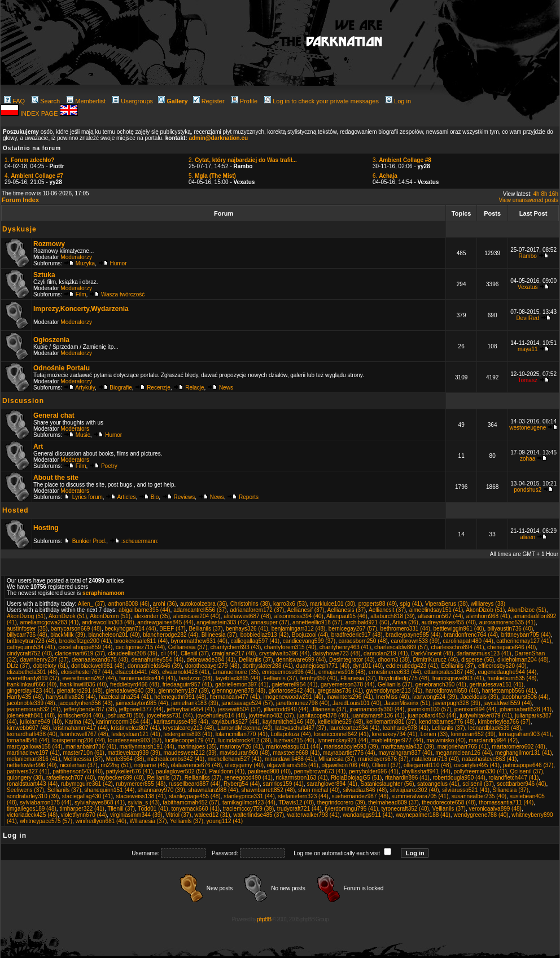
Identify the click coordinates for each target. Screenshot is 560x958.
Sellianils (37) (64, 790)
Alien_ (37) (91, 604)
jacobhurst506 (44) (525, 697)
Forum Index (20, 200)
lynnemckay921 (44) (343, 740)
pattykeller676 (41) (130, 771)
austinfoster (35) (27, 629)
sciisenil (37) (478, 784)
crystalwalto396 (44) (284, 653)
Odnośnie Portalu (62, 368)
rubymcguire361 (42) (87, 784)
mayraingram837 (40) (405, 753)
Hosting (46, 528)
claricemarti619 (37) (80, 653)
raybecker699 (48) (121, 778)
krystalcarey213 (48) (189, 728)
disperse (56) (478, 660)
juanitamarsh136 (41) (378, 716)
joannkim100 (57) (429, 709)
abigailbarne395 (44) (145, 610)
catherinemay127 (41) (524, 641)
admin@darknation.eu (218, 138)
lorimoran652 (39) (473, 734)
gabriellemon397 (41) (242, 684)
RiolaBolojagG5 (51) (356, 778)
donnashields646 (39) (155, 666)
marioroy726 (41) (241, 747)
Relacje (194, 388)
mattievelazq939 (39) (134, 753)
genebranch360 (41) (441, 684)
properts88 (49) (378, 604)
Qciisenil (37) (527, 771)
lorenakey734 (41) (395, 734)
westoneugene (528, 428)
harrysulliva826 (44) (71, 697)
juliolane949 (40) (41, 722)
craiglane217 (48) (234, 653)
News (226, 388)
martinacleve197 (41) (33, 753)
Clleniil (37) (195, 653)
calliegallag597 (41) (255, 641)
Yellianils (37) (187, 821)
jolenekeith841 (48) (31, 716)
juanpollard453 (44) (432, 716)
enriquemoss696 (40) (289, 672)
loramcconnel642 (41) (341, 734)
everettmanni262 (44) (89, 678)
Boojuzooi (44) (310, 635)
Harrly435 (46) (25, 697)
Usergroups (133, 101)
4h (537, 194)
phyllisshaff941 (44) (426, 771)
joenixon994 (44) (476, 709)
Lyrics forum (88, 497)
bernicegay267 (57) (353, 629)
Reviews (185, 497)
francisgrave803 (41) (458, 678)
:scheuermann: (140, 541)
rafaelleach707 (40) (71, 778)
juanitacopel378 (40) (323, 716)
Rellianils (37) (165, 778)
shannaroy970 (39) (161, 790)
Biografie (121, 388)
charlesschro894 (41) (458, 647)
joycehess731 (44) (170, 716)
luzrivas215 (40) (294, 740)
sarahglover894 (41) (332, 784)
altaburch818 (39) (392, 616)
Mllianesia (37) (337, 759)
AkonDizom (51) (110, 616)
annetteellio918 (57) (317, 622)
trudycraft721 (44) (299, 809)
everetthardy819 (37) (33, 678)
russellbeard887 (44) (195, 784)
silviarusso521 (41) (466, 790)
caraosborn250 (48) (363, 641)
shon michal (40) (319, 790)
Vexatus (528, 287)
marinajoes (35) (197, 747)
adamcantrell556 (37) (200, 610)
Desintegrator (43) (352, 660)
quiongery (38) (25, 778)
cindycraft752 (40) (29, 653)
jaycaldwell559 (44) (508, 703)
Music (83, 435)
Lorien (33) (434, 734)
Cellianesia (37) (188, 647)
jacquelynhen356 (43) (85, 703)
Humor (119, 263)
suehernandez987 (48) (360, 796)
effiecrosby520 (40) (502, 666)
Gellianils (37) (395, 684)
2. (243, 160)
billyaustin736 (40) (510, 629)
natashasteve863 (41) (490, 759)
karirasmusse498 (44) (181, 722)
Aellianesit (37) (387, 610)
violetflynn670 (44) (84, 815)
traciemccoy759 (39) (249, 809)
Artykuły (85, 388)
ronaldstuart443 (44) (32, 784)
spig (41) (411, 604)
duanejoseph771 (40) (323, 666)
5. (212, 176)
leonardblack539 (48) (495, 728)
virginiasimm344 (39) (136, 815)
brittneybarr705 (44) (526, 635)
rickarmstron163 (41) (301, 778)
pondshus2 (528, 490)
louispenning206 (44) (79, 740)
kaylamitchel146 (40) (288, 722)
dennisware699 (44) (301, 660)
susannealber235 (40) (479, 796)
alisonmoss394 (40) (299, 616)
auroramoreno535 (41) (508, 622)
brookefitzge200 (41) (85, 641)
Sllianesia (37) (511, 790)
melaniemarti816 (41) (34, 759)
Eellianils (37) (458, 666)
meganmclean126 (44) (463, 753)
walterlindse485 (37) (259, 815)
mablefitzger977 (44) (397, 740)
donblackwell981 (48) (98, 666)
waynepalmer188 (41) (423, 815)
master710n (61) (84, 753)
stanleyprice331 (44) (249, 796)
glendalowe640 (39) (130, 691)
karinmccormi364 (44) (123, 722)
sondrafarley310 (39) (33, 796)
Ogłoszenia (51, 340)
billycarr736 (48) (27, 635)
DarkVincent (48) (432, 653)
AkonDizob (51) (485, 610)
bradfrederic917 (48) (357, 635)
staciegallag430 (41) (88, 796)
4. (34, 176)
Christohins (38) (250, 604)
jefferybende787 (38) (90, 709)
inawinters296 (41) (350, 697)
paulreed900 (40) (269, 771)
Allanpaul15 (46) (347, 616)
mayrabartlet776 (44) (349, 753)
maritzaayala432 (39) (408, 747)
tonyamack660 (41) (196, 809)
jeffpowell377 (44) (141, 709)
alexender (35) (152, 616)
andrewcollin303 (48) (108, 622)
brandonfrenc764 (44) (471, 635)
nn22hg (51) (116, 765)
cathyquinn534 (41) (31, 647)
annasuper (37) (270, 622)
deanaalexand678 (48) (100, 660)
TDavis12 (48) (296, 802)
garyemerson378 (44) (348, 684)
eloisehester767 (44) (87, 672)
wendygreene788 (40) (481, 815)
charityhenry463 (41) (345, 647)
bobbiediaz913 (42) (265, 635)
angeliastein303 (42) (222, 622)
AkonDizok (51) (68, 616)
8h (544, 194)
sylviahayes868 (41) (100, 802)
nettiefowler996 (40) (32, 765)
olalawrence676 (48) (197, 765)
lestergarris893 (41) (188, 734)
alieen (528, 537)
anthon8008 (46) (129, 604)
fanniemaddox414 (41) (147, 678)
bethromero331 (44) (405, 629)
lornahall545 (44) (28, 740)
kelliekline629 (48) (341, 722)
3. (402, 160)
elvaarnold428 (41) (185, 672)
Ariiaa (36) (405, 622)
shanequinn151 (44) (109, 790)
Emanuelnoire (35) (235, 672)
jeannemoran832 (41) (34, 709)
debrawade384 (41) (211, 660)
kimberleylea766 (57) (504, 722)
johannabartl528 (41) (526, 709)
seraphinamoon (103, 593)
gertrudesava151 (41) (496, 684)
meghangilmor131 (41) (524, 753)
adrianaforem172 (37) (257, 610)
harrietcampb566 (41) (509, 691)
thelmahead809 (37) (393, 802)
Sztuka (44, 275)
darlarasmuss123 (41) (484, 653)
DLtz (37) (18, 666)
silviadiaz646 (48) (365, 790)
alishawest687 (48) (247, 616)
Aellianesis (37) (347, 610)
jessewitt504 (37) (239, 709)
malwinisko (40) (446, 740)
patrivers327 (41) (28, 771)
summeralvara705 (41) (420, 796)
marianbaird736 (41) (91, 747)
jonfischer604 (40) (81, 716)
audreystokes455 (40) (449, 622)
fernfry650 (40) (319, 678)
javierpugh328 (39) (457, 703)
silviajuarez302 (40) (415, 790)
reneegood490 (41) (249, 778)
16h (554, 194)
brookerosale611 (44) (141, 641)
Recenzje (159, 388)
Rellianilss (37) (203, 778)
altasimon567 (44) (440, 616)
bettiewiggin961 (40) (459, 629)
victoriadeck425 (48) (32, 815)
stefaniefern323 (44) (303, 796)
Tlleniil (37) (121, 809)
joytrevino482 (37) (272, 716)
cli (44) (169, 653)
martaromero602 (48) (518, 747)
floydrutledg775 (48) (404, 678)
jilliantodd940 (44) (286, 709)
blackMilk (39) (68, 635)
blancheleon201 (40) (114, 635)
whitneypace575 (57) (46, 821)
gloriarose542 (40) (292, 691)
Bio (155, 497)
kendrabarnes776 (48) (447, 722)
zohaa (528, 459)
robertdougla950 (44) (459, 778)
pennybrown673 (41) (320, 771)
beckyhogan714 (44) (130, 629)
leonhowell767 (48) (84, 734)
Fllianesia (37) (358, 678)
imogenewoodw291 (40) (293, 697)
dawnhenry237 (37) (44, 660)
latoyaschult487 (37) (301, 728)
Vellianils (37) (449, 809)
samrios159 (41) (283, 784)
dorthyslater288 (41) (268, 666)
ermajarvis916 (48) (342, 672)
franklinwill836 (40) (83, 684)
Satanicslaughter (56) (387, 784)
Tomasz (527, 380)
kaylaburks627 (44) (235, 722)
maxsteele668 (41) (296, 753)
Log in (398, 101)
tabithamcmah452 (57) (191, 802)
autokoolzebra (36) (204, 604)
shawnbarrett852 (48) (268, 790)
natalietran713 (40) (435, 759)
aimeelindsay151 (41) (436, 610)
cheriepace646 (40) (511, 647)
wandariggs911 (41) (368, 815)
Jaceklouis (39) (479, 697)
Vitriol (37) (178, 815)
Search (46, 101)
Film (81, 294)
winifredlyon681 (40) (101, 821)
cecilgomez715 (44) (140, 647)
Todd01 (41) (153, 809)
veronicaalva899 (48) (495, 809)
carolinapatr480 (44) (468, 641)
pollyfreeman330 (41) (481, 771)
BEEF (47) (172, 629)
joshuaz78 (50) (125, 716)
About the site (56, 478)
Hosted (16, 510)
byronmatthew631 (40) (199, 641)
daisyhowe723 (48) (337, 653)
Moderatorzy (76, 257)
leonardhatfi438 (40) (32, 734)
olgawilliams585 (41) (293, 765)
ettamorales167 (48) (449, 672)
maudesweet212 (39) (190, 753)
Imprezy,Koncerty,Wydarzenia (81, 309)
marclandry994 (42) (493, 740)
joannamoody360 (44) (377, 709)
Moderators (75, 429)
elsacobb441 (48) (137, 672)
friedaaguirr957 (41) (187, 684)
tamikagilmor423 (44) (249, 802)
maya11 (528, 349)
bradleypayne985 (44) (413, 635)
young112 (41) (225, 821)
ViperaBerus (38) (446, 604)
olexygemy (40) (244, 765)
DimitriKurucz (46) (435, 660)
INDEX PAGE (40, 113)
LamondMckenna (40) (245, 728)
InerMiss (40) (392, 697)
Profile (244, 101)
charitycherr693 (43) (236, 647)
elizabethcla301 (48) (32, 672)
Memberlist (86, 101)
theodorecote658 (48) (449, 802)
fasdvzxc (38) (196, 678)
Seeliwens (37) (25, 790)
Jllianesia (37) (329, 709)
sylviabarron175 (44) (45, 802)
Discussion (23, 401)
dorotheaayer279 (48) (212, 666)
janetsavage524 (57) (247, 703)
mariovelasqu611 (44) (293, 747)
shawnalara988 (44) (213, 790)
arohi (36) (165, 604)
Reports (249, 497)
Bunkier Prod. (89, 541)
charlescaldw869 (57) (401, 647)
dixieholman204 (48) (523, 660)
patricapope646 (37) (528, 765)
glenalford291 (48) (79, 691)
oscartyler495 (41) (477, 765)
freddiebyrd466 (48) (135, 684)
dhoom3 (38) (394, 660)
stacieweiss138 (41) (141, 796)
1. (29, 160)
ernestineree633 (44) (395, 672)
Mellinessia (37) (83, 759)
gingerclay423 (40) (30, 691)
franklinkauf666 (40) (32, 684)
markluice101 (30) (333, 604)
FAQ (14, 101)
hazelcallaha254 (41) (125, 697)
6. (385, 176)
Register (209, 101)
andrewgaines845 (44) (165, 622)
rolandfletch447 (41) (513, 778)
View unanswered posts (529, 200)
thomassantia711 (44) (507, 802)
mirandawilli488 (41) (290, 759)
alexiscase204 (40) (197, 616)
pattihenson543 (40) (78, 771)
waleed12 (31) (212, 815)
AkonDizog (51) (26, 616)
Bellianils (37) (205, 629)
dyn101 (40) (368, 666)
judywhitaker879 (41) (486, 716)
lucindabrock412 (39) (245, 740)
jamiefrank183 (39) (194, 703)
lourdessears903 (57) (135, 740)
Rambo (528, 256)
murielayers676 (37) (384, 759)
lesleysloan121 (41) (136, 734)
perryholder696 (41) (374, 771)
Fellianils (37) (280, 678)
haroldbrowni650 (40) (452, 691)
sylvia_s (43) (144, 802)
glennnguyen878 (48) (239, 691)
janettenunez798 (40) (303, 703)
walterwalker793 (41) (314, 815)
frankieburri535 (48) (512, 678)
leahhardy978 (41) (406, 728)
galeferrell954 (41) (294, 684)
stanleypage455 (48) (194, 796)
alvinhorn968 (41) (488, 616)
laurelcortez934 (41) (354, 728)
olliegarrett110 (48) (427, 765)
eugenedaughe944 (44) (507, 672)
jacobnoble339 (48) (31, 703)
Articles (127, 497)
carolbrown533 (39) (415, 641)
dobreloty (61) (51, 666)
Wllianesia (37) (148, 821)
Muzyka (85, 263)
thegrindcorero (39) (341, 802)
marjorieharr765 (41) (463, 747)
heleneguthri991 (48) (180, 697)
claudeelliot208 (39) (133, 653)
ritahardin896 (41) (407, 778)
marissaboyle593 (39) (351, 747)
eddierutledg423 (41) (412, 666)
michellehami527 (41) (235, 759)
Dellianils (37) (256, 660)
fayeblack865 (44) (238, 678)
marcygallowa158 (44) (34, 747)
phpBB (264, 919)
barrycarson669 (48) (76, 629)
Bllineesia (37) (219, 635)
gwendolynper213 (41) (395, 691)
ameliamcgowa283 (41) (49, 622)
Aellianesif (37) (305, 610)
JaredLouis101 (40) (357, 703)
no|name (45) (151, 765)
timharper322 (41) (82, 809)
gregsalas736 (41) (340, 691)
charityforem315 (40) (290, 647)
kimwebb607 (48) (29, 728)
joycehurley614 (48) (221, 716)
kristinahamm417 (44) (80, 728)
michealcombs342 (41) (176, 759)
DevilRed (528, 318)
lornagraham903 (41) (525, 734)
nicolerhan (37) (79, 765)
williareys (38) (488, 604)
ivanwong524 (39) (435, 697)
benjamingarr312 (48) (299, 629)
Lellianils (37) (449, 728)
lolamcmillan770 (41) (242, 734)
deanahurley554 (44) (158, 660)
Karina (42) (79, 722)
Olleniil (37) (386, 765)
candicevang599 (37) (309, 641)
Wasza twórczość (123, 294)
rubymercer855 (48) (141, 784)
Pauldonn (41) (227, 771)
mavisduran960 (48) (245, 753)
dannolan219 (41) (386, 653)
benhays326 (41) (247, 629)
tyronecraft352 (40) (405, 809)
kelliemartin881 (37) (391, 722)
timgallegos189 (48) (32, 809)
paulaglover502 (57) (181, 771)
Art (38, 447)
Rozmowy (49, 244)
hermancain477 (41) (235, 697)
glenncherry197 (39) (184, 691)
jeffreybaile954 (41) (191, 709)
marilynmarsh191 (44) (147, 747)
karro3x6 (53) (290, 604)
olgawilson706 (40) (345, 765)
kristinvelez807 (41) (136, 728)
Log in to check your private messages (321, 101)
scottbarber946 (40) (521, 784)
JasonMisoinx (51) (407, 703)
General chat (54, 415)
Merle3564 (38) (125, 759)
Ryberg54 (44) (242, 784)
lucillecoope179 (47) (190, 740)
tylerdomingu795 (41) (351, 809)
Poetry (109, 466)
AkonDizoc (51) (527, 610)
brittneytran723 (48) (31, 641)
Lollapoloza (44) (291, 734)
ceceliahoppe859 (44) (85, 647)
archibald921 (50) (368, 622)
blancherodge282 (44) (170, 635)
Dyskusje (19, 229)
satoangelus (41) (438, 784)
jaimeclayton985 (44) (142, 703)
